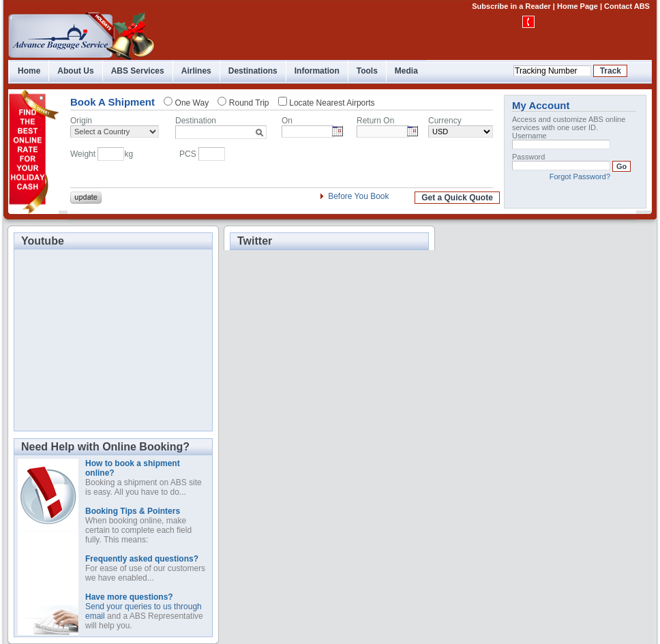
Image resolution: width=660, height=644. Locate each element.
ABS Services (138, 71)
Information (317, 71)
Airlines (196, 71)
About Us (75, 71)
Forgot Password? (580, 177)
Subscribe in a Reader (511, 6)
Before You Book (358, 196)
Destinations (253, 71)
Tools (367, 71)
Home (29, 71)
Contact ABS (627, 6)
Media (406, 71)
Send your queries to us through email (144, 607)
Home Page (577, 6)
